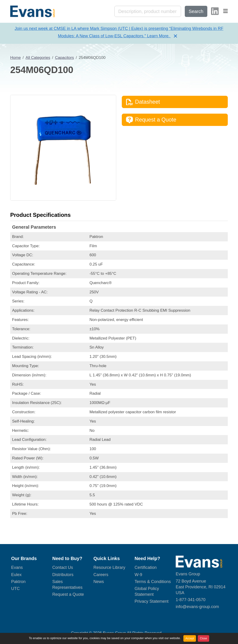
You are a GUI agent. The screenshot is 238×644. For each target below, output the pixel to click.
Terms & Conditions (153, 582)
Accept (190, 638)
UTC (15, 589)
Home (15, 58)
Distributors (63, 575)
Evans (17, 567)
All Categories (38, 58)
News (99, 582)
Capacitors (64, 58)
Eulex (16, 575)
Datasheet (143, 102)
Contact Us (63, 567)
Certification (146, 567)
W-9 (138, 575)
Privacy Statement (152, 601)
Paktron (18, 582)
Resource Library (109, 567)
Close (203, 638)
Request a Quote (151, 120)
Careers (101, 575)
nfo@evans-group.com (198, 607)
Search (196, 11)
